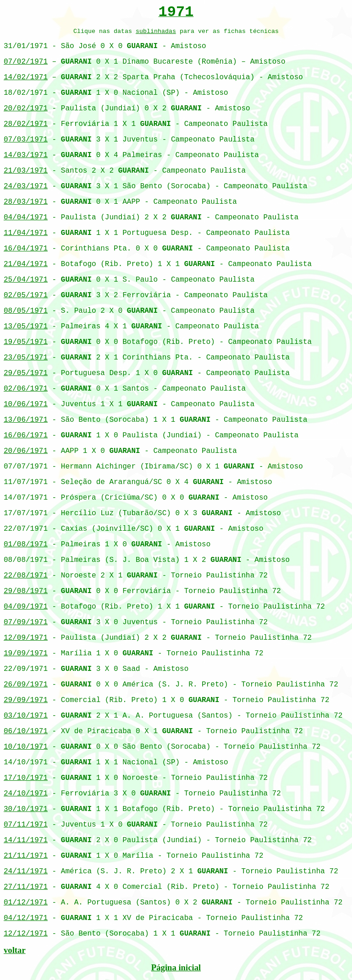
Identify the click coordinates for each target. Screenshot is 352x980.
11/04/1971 (26, 233)
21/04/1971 (26, 264)
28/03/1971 (26, 202)
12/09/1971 (26, 638)
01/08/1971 (26, 544)
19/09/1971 (26, 653)
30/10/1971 (26, 809)
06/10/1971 (26, 731)
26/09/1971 (26, 685)
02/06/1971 (26, 389)
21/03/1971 (26, 171)
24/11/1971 (26, 871)
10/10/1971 (26, 747)
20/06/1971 (26, 451)
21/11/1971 (26, 856)
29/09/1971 (26, 700)
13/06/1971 (26, 420)
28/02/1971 (26, 124)
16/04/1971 (26, 249)
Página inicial (176, 967)
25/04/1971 (26, 280)
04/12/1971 (26, 918)
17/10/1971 (26, 778)
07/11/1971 (26, 825)
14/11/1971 (26, 840)
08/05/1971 (26, 311)
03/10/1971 (26, 716)
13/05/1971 (26, 327)
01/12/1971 (26, 903)
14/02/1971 (26, 77)
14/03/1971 (26, 155)
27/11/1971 (26, 887)
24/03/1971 (26, 186)
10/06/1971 (26, 404)
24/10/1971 (26, 794)
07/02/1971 (26, 62)
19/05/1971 (26, 342)
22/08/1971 (26, 576)
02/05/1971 (26, 295)
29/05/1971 (26, 373)
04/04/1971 (26, 218)
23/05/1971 (26, 358)
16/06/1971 (26, 436)
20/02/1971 (26, 109)
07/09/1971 (26, 622)
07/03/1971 (26, 140)
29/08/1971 (26, 591)
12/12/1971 (26, 934)
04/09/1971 (26, 607)
